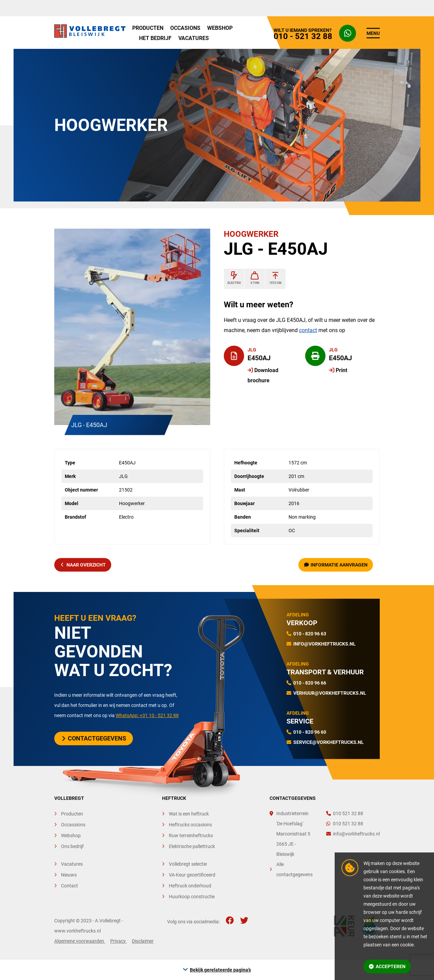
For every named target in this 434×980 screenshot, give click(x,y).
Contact (70, 886)
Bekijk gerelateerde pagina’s (220, 970)
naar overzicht (83, 565)
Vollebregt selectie (188, 864)
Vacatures (194, 38)
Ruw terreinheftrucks (191, 835)
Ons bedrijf (72, 846)
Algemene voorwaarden (80, 941)
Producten (148, 28)
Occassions (73, 825)
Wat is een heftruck (189, 814)
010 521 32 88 (345, 813)
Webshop (220, 28)
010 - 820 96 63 (310, 634)
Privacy (119, 941)
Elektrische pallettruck (192, 846)
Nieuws (69, 875)
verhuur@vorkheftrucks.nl (330, 693)
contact (308, 330)
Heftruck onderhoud (190, 886)
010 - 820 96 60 (310, 732)
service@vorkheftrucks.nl (329, 742)
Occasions (185, 28)
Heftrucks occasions (190, 825)
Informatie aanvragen (336, 565)
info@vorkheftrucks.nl (324, 644)
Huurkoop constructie (192, 897)
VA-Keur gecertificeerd (192, 875)
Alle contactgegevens (294, 869)
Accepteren (387, 966)
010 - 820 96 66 (310, 683)
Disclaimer (143, 941)
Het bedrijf (155, 38)
